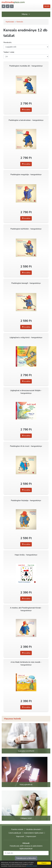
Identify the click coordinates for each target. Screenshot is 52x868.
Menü (26, 14)
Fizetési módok (17, 829)
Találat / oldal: (9, 52)
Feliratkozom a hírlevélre (26, 858)
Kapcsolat (20, 836)
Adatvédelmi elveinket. (32, 866)
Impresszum (31, 836)
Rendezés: (8, 42)
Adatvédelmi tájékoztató (33, 833)
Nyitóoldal (10, 22)
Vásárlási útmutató (33, 829)
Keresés (20, 22)
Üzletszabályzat (15, 833)
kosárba (26, 110)
